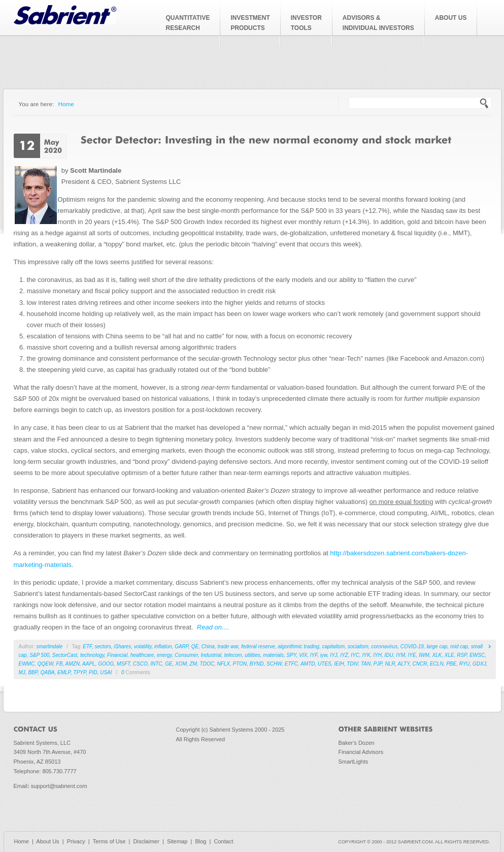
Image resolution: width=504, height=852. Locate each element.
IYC (355, 655)
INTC (156, 664)
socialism (358, 646)
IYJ (333, 655)
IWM (424, 655)
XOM (181, 664)
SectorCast (65, 655)
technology (92, 655)
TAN (366, 664)
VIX (303, 655)
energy (164, 655)
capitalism (333, 646)
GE (169, 664)
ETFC (291, 664)
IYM (400, 655)
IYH (377, 655)
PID (93, 672)
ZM (193, 664)
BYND (257, 664)
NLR (390, 664)
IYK (366, 655)
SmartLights (354, 762)
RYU (465, 664)
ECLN (437, 664)
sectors (103, 646)
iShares (122, 646)
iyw (324, 655)
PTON (240, 664)
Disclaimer (146, 841)
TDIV (352, 664)
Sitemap (177, 841)
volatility (143, 646)
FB (60, 664)
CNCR (420, 664)
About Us (47, 841)
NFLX (223, 664)
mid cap (459, 646)
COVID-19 (412, 646)
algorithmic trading (298, 646)
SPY (292, 655)
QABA (48, 672)
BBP (33, 672)
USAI (106, 672)
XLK (437, 655)
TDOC (207, 664)
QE (195, 646)
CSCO (140, 664)
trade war (228, 646)
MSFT (123, 664)
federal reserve (258, 646)
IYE (412, 655)
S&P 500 (39, 655)
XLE (449, 655)
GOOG (106, 664)
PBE (451, 664)
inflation (163, 646)
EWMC (27, 664)
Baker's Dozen (357, 743)
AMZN (73, 664)
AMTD (308, 664)
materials (273, 655)
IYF (314, 655)
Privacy (76, 841)
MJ (22, 672)
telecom (233, 655)
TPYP (80, 672)
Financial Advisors (361, 752)
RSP (462, 655)
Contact (224, 841)
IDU (389, 655)
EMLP (64, 672)
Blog (200, 841)
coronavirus (384, 646)
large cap (437, 646)
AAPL (89, 664)
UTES (325, 664)
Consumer (186, 655)
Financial (117, 655)
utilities (253, 655)
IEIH (339, 664)
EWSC (477, 655)
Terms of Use (109, 841)
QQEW (45, 664)
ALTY (404, 664)
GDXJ (479, 664)
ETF (87, 646)
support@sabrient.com (59, 786)
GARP (181, 646)
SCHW (274, 664)
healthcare (142, 655)
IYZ (344, 655)
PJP (378, 664)
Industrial (211, 655)
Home (66, 104)
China (208, 646)
